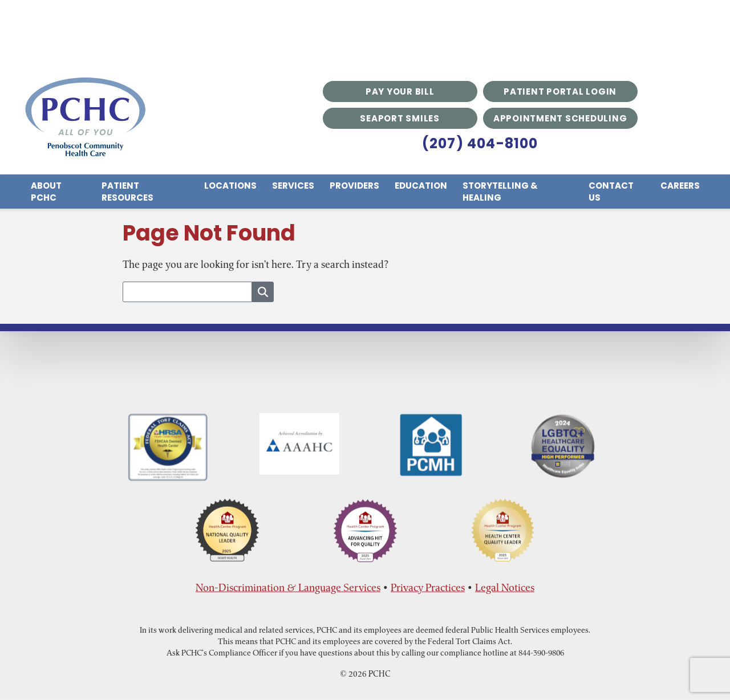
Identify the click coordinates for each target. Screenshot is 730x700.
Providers (354, 186)
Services (293, 186)
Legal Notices (505, 587)
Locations (230, 186)
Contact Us (611, 192)
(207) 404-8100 (480, 143)
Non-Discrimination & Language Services (288, 587)
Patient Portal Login (560, 91)
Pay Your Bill (400, 91)
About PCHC (46, 192)
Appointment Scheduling (560, 118)
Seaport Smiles (400, 118)
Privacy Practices (428, 587)
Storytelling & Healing (500, 192)
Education (421, 186)
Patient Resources (127, 192)
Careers (680, 186)
